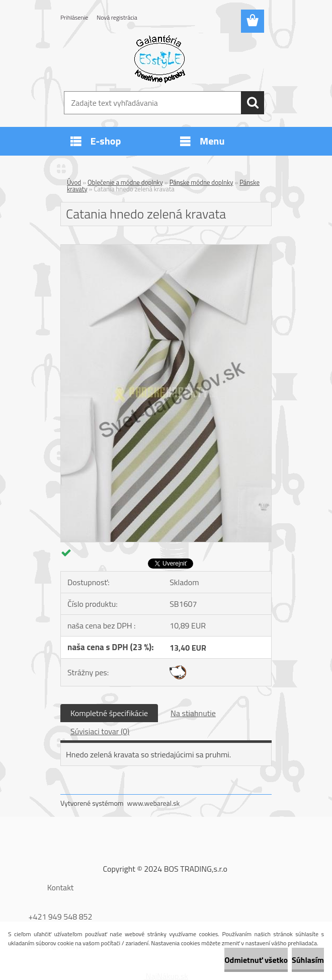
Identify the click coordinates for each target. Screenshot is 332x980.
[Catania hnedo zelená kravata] (166, 249)
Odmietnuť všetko (256, 960)
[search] (253, 103)
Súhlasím (308, 960)
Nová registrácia (117, 17)
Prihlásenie (74, 17)
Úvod (74, 182)
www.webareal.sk (154, 803)
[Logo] (160, 58)
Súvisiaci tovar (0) (100, 731)
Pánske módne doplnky (201, 182)
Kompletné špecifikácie (109, 713)
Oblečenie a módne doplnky (125, 182)
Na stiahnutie (193, 713)
